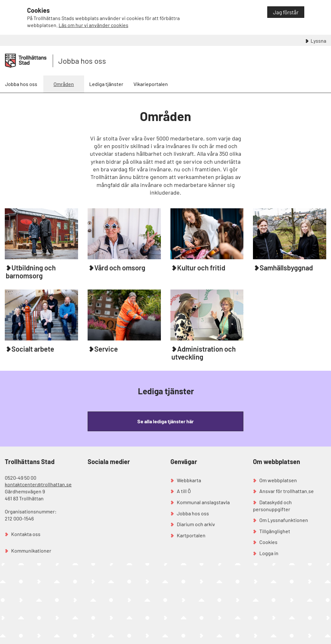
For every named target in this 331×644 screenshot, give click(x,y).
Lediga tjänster (106, 84)
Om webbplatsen (278, 480)
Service (106, 349)
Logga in (269, 553)
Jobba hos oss (82, 61)
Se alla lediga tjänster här (165, 421)
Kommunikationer (31, 551)
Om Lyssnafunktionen (284, 520)
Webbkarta (189, 480)
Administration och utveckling (204, 353)
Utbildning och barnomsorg (31, 272)
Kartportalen (191, 535)
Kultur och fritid (201, 268)
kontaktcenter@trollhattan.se (38, 484)
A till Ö (184, 491)
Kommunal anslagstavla (203, 502)
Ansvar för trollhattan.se (287, 491)
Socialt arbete (33, 349)
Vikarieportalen (151, 84)
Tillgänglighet (275, 531)
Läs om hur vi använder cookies (94, 25)
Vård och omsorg (120, 268)
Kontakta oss (26, 534)
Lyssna (318, 41)
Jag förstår (286, 12)
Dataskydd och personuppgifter (272, 506)
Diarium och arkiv (196, 524)
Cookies (268, 542)
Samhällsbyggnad (286, 268)
